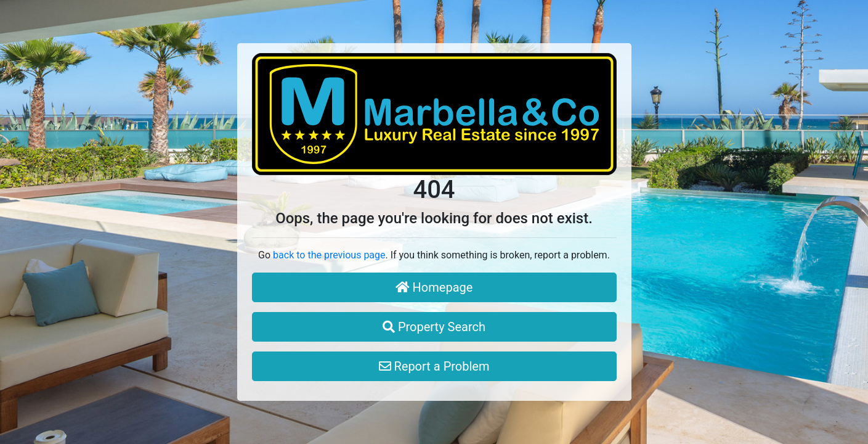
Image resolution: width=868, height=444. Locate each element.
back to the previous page (329, 255)
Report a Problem (434, 366)
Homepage (434, 287)
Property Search (434, 327)
